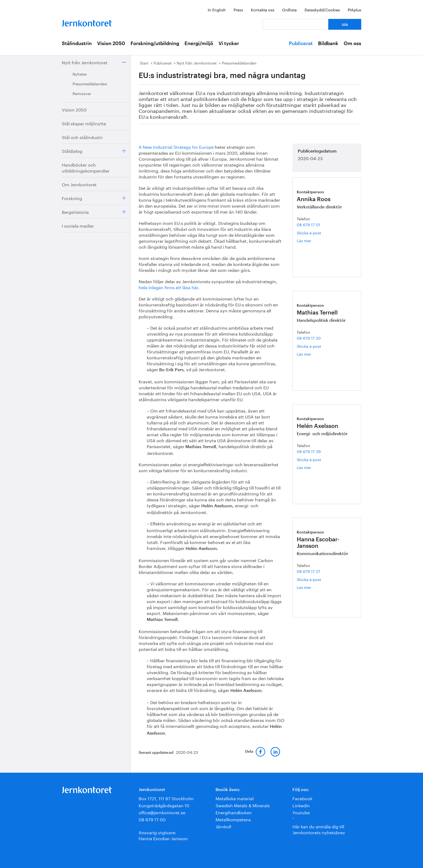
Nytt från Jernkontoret (85, 62)
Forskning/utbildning (155, 43)
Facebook (302, 798)
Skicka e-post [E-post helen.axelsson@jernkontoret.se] (309, 459)
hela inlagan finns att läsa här (168, 287)
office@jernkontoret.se (162, 812)
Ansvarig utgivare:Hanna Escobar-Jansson (163, 835)
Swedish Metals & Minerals (243, 805)
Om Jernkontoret (79, 184)
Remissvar (82, 93)
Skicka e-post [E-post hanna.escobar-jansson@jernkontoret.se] (309, 579)
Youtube (301, 812)
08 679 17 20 (309, 338)
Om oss (352, 43)
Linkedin (301, 805)
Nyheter (80, 74)
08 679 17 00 (152, 819)
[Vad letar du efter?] (296, 24)
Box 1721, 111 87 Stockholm (166, 798)
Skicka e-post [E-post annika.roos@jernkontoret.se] (309, 232)
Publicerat (301, 43)
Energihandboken (234, 812)
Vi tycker (229, 43)
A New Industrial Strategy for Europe (176, 146)
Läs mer (310, 240)
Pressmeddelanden (90, 83)
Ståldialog (72, 151)
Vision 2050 (111, 43)
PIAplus (354, 9)
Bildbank (328, 43)
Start (144, 63)
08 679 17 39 (309, 451)
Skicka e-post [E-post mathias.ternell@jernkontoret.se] (309, 346)
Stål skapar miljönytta (84, 123)
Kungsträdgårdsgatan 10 (164, 805)
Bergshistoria (75, 212)
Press (238, 9)
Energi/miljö (199, 43)
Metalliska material (235, 798)
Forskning (72, 198)
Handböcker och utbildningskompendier (86, 167)
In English (217, 9)
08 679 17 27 (308, 571)
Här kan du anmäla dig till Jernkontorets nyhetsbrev (319, 829)
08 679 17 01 (308, 224)
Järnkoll (223, 826)
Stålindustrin (77, 43)
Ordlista (289, 9)
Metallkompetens (233, 819)
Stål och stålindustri (82, 137)
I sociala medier (78, 225)
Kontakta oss (263, 9)
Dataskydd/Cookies (322, 9)
